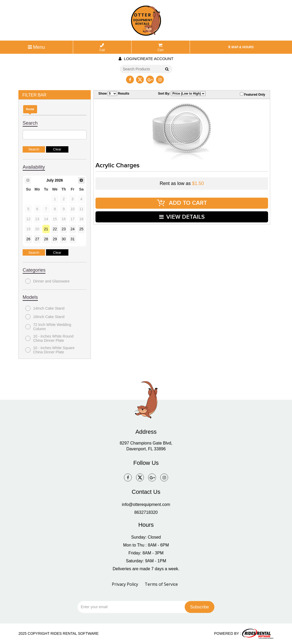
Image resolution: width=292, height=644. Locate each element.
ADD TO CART (182, 203)
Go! (167, 69)
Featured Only (253, 94)
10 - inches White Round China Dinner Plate (49, 338)
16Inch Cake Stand (45, 317)
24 (73, 229)
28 (46, 239)
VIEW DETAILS (182, 217)
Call (102, 48)
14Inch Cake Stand (45, 308)
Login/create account (146, 59)
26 (28, 239)
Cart (161, 48)
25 (81, 229)
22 (55, 229)
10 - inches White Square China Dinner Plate (50, 350)
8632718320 (146, 512)
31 (73, 239)
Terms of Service (161, 584)
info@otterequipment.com (146, 504)
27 (37, 239)
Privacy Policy (125, 584)
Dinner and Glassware (47, 281)
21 (46, 229)
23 (64, 229)
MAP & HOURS (241, 47)
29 (55, 239)
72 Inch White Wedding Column (48, 327)
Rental (30, 109)
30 (64, 239)
